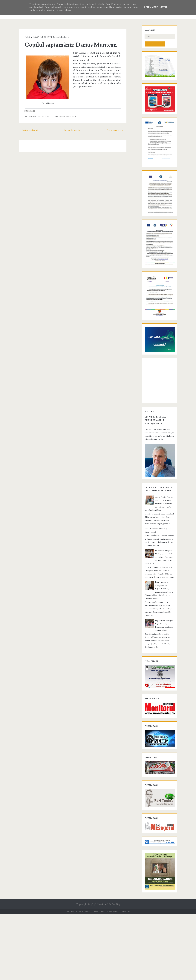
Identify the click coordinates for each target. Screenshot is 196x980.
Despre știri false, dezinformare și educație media (156, 481)
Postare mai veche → (120, 130)
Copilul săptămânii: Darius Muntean (67, 45)
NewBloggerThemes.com (120, 977)
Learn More (151, 7)
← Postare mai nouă (24, 130)
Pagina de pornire (72, 130)
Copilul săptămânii (36, 117)
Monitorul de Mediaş (108, 971)
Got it (164, 7)
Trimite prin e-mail (62, 117)
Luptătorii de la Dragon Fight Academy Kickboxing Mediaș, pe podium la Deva (164, 670)
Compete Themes (83, 977)
